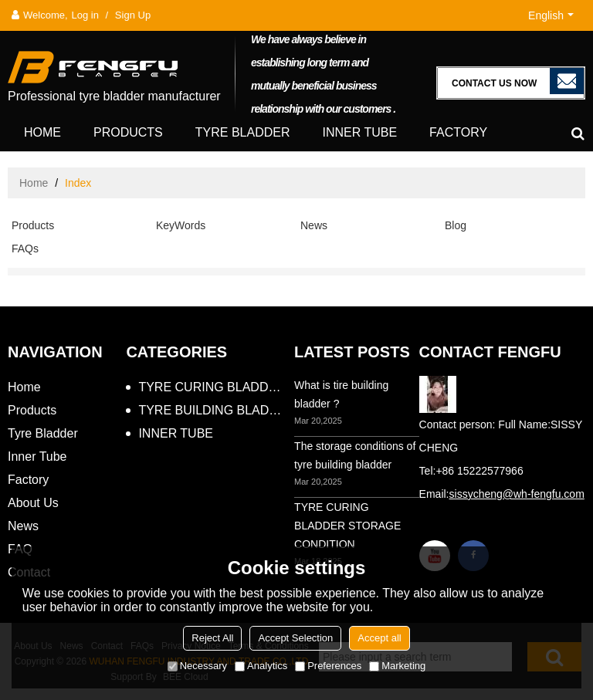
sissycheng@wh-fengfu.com (517, 494)
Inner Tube (359, 132)
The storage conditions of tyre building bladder (355, 455)
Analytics (261, 666)
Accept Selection (295, 638)
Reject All (212, 638)
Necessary (197, 666)
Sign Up (133, 15)
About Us (33, 503)
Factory (458, 132)
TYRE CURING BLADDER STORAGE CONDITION (347, 526)
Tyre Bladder (243, 132)
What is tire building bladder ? (341, 394)
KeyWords (181, 225)
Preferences (328, 666)
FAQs (25, 249)
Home (42, 132)
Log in (85, 15)
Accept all (379, 638)
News (314, 225)
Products (128, 132)
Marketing (397, 666)
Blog (456, 225)
